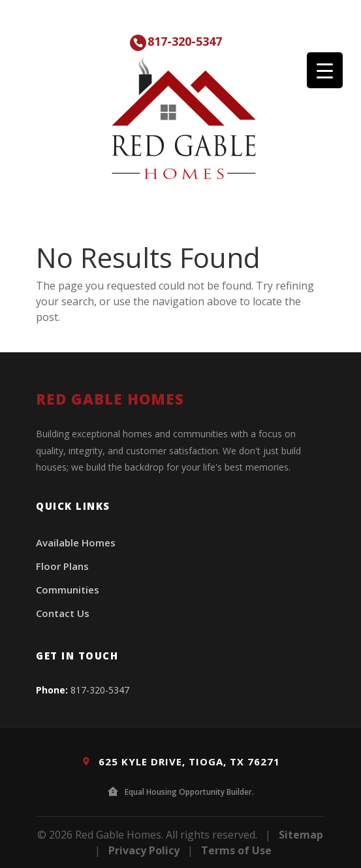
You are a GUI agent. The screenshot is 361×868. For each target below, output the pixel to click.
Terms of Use (236, 850)
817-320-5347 (185, 41)
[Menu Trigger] (325, 70)
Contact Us (63, 613)
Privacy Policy (144, 850)
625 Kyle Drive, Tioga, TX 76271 (181, 761)
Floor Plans (62, 566)
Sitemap (301, 835)
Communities (68, 590)
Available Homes (76, 542)
